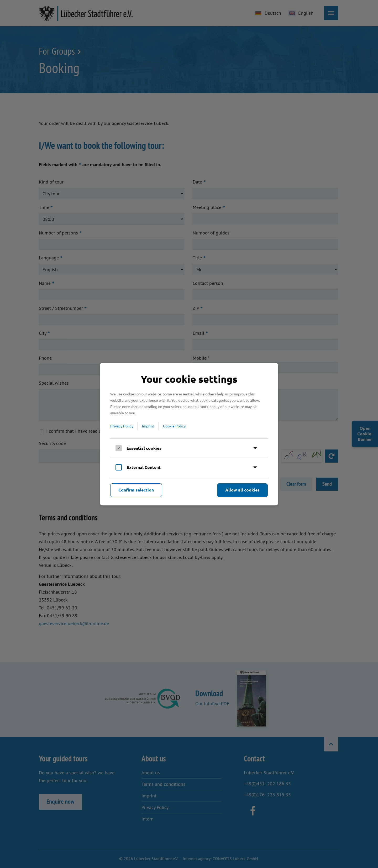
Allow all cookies (242, 490)
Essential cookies (144, 448)
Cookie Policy (174, 426)
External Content (144, 467)
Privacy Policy (122, 426)
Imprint (148, 426)
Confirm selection (136, 490)
